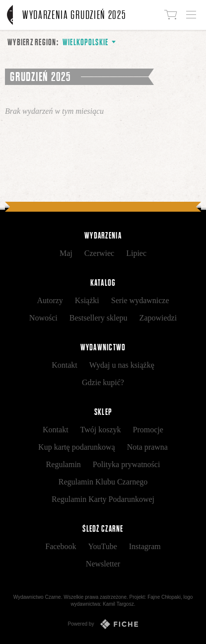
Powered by (103, 624)
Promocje (148, 430)
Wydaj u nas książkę (122, 365)
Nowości (43, 318)
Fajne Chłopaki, (165, 597)
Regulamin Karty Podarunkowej (103, 499)
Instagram (145, 546)
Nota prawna (147, 447)
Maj (66, 253)
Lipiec (136, 253)
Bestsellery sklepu (99, 318)
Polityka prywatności (127, 464)
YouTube (102, 546)
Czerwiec (99, 253)
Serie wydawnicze (140, 300)
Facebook (61, 546)
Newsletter (103, 564)
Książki (87, 300)
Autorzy (50, 300)
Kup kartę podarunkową (77, 447)
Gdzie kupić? (103, 382)
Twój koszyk (101, 430)
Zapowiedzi (158, 318)
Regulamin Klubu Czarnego (103, 482)
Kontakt (65, 365)
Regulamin (64, 464)
